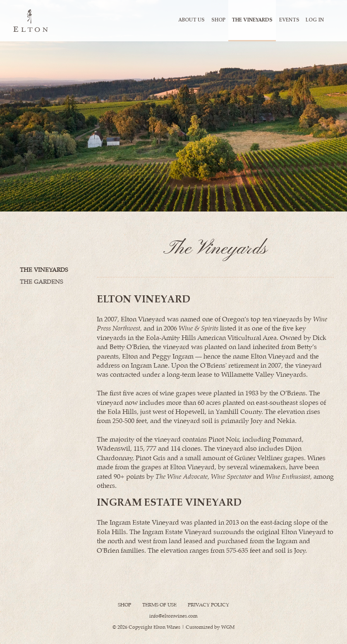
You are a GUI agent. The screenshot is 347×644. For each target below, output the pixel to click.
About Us (191, 20)
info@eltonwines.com (173, 616)
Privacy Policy (208, 605)
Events (289, 20)
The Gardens (41, 282)
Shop (218, 20)
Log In (315, 20)
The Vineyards (252, 20)
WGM (228, 627)
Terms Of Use (159, 605)
